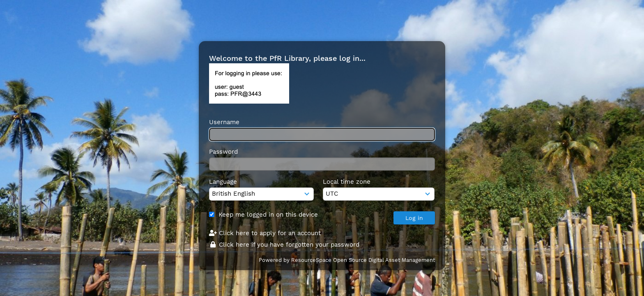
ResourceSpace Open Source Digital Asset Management (363, 260)
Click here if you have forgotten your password (284, 245)
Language (223, 182)
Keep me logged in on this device (268, 215)
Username (224, 122)
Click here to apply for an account (265, 233)
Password (223, 152)
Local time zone (347, 182)
